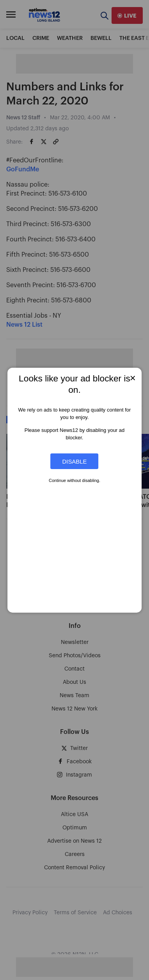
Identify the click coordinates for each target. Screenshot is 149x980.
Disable (74, 461)
